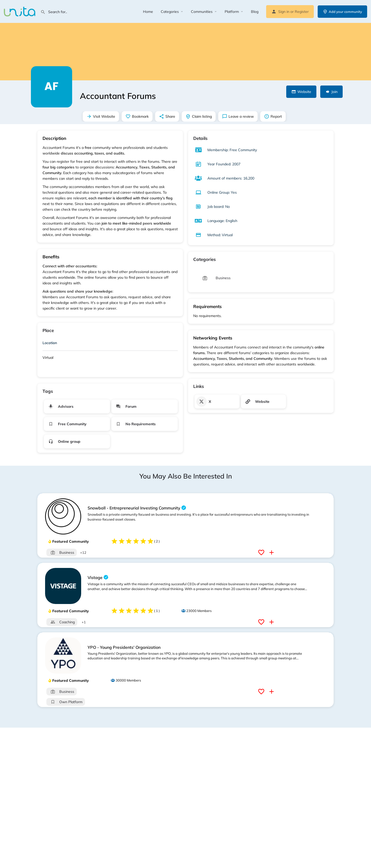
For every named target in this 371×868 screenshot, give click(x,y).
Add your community (342, 12)
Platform (232, 12)
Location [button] (50, 343)
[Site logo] (20, 11)
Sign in (284, 12)
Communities (202, 12)
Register (302, 12)
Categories (170, 12)
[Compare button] (272, 552)
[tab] (110, 344)
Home (148, 12)
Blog (255, 12)
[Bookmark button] (262, 552)
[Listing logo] (52, 87)
